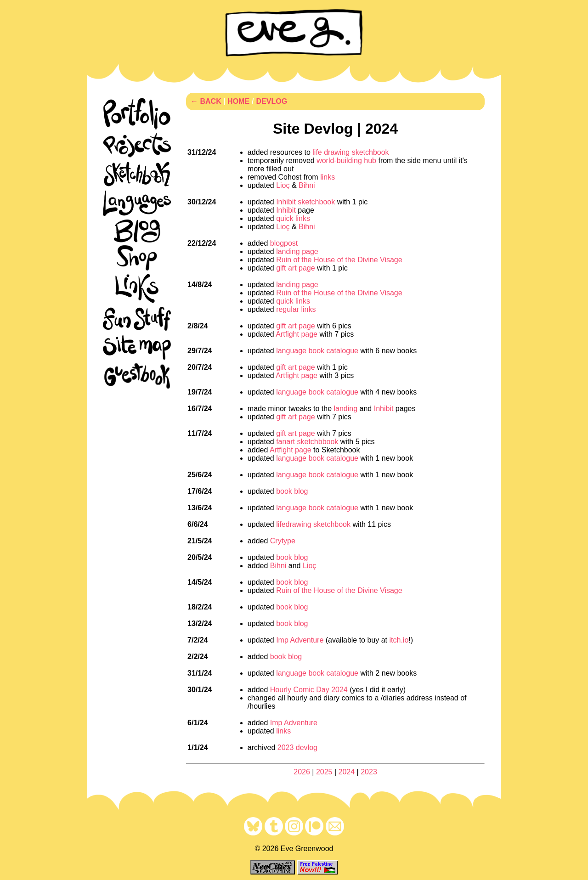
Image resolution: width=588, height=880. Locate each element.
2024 (347, 772)
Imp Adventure (300, 640)
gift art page (296, 268)
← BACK (206, 101)
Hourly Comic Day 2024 (309, 690)
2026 (302, 772)
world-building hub (346, 161)
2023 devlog (297, 747)
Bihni (307, 185)
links (328, 177)
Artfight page (297, 334)
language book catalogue (317, 351)
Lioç (283, 185)
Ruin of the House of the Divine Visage (339, 260)
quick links (293, 218)
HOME (238, 101)
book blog (292, 491)
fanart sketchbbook (307, 442)
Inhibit (286, 210)
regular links (296, 309)
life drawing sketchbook (351, 152)
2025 (324, 772)
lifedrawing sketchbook (313, 524)
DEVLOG (272, 101)
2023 (369, 772)
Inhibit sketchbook (305, 202)
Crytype (283, 541)
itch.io (399, 640)
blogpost (284, 243)
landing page (297, 251)
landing (345, 409)
